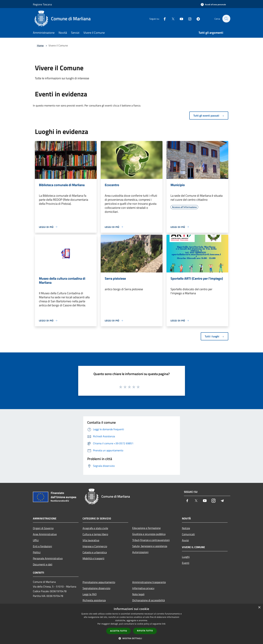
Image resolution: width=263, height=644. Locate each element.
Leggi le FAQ (90, 594)
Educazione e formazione (146, 528)
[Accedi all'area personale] (213, 4)
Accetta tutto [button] (118, 631)
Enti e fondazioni (42, 546)
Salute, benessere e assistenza (150, 546)
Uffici (36, 540)
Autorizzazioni (140, 552)
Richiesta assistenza (94, 600)
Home (40, 45)
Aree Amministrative (45, 534)
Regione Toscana (42, 4)
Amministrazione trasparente (149, 582)
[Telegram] (196, 19)
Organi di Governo (43, 528)
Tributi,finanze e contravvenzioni (151, 540)
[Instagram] (188, 19)
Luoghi (186, 557)
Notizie (186, 528)
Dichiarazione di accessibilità (149, 600)
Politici (37, 552)
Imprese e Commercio (95, 546)
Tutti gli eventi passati (209, 116)
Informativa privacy (143, 588)
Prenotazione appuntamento (99, 582)
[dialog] (131, 624)
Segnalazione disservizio (96, 588)
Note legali (138, 594)
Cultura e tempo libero (95, 534)
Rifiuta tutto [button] (145, 631)
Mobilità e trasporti (93, 558)
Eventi (186, 563)
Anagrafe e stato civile (95, 528)
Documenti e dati (43, 564)
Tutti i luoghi (214, 336)
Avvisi (185, 540)
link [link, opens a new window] (164, 624)
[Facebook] (163, 19)
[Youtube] (180, 19)
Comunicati (188, 534)
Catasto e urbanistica (95, 552)
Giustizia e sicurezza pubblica (149, 534)
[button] (132, 638)
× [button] (259, 608)
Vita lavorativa (91, 540)
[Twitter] (171, 19)
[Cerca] (226, 19)
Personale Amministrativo (48, 558)
